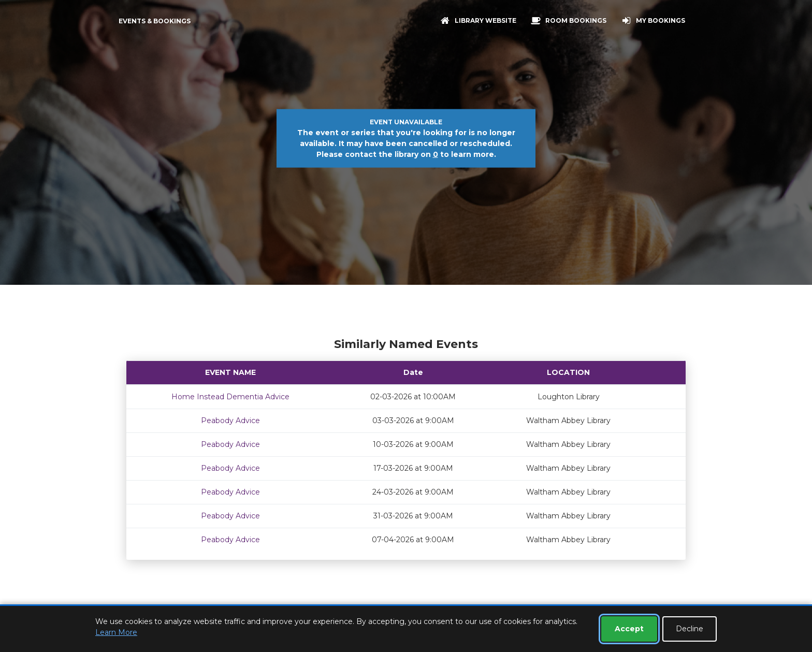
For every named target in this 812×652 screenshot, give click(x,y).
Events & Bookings (155, 21)
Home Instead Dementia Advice (230, 397)
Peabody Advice (230, 421)
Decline (690, 629)
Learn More (116, 632)
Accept (629, 629)
